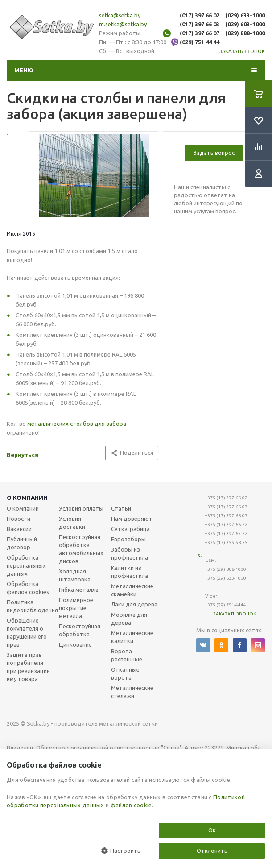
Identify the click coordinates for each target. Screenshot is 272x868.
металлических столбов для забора (77, 424)
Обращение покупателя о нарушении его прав (27, 632)
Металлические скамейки (132, 590)
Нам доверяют (132, 519)
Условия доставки (72, 523)
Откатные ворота (125, 673)
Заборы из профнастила (130, 553)
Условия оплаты (81, 508)
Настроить (121, 851)
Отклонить (212, 851)
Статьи (121, 508)
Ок (212, 830)
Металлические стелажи (132, 692)
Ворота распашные (127, 655)
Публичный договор (22, 543)
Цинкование (75, 644)
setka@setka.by (120, 15)
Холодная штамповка (75, 575)
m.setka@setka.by (123, 24)
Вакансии (19, 529)
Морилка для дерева (129, 619)
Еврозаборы (128, 539)
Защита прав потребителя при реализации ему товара (28, 667)
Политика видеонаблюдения (32, 606)
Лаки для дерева (134, 604)
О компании (27, 498)
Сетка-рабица (130, 529)
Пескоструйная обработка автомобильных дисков (81, 549)
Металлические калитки (132, 637)
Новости (19, 519)
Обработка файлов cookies (28, 588)
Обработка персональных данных (26, 565)
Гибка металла (79, 590)
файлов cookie (131, 805)
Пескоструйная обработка (80, 630)
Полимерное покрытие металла (76, 608)
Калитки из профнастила (130, 572)
